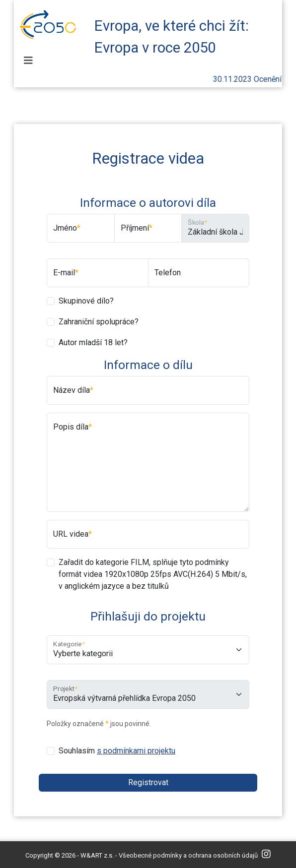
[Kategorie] (148, 650)
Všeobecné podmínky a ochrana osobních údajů (188, 855)
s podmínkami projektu (136, 751)
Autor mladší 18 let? (93, 342)
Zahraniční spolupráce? (99, 322)
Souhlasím (117, 751)
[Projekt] (148, 694)
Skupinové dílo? (86, 301)
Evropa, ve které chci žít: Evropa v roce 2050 (172, 33)
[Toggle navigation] (28, 61)
